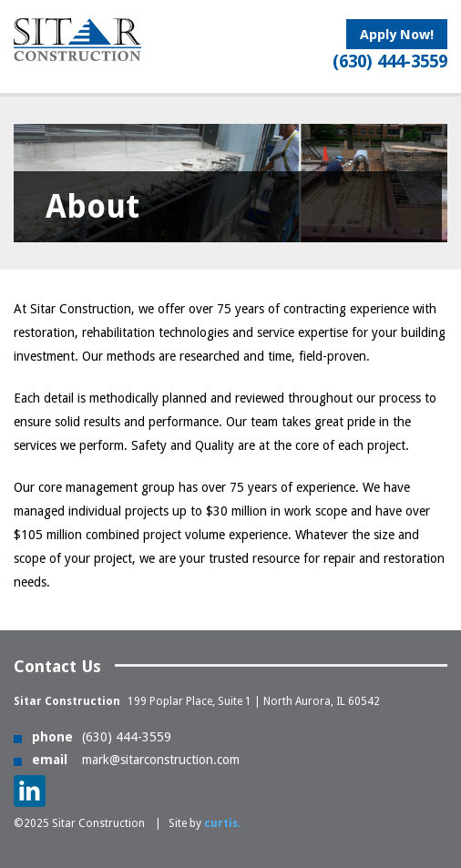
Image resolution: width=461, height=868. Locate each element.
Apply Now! (397, 35)
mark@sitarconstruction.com (161, 760)
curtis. (222, 823)
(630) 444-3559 (127, 737)
